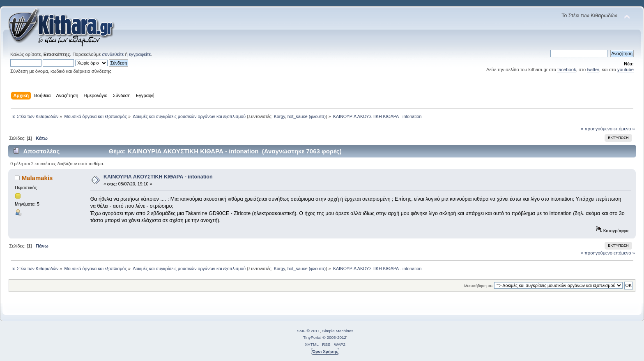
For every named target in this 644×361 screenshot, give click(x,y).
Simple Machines (338, 331)
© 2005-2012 (334, 337)
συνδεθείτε (113, 54)
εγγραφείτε (140, 54)
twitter (593, 69)
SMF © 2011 (308, 331)
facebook (567, 69)
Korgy (279, 116)
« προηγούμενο (597, 129)
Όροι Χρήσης (325, 351)
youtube (626, 69)
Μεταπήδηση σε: (478, 286)
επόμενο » (624, 129)
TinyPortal (312, 337)
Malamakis (37, 178)
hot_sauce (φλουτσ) (307, 116)
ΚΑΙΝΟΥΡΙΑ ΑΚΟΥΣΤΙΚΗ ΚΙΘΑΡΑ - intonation (158, 177)
